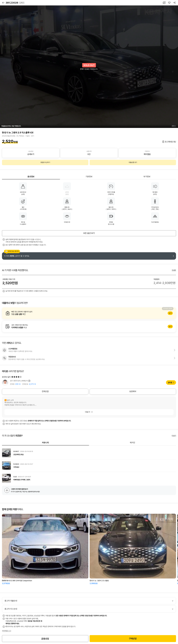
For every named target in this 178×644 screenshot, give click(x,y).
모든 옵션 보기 (89, 233)
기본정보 (89, 177)
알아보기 (89, 313)
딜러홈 (170, 383)
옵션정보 (31, 177)
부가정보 (147, 177)
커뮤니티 (45, 443)
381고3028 (15, 3)
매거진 (133, 443)
